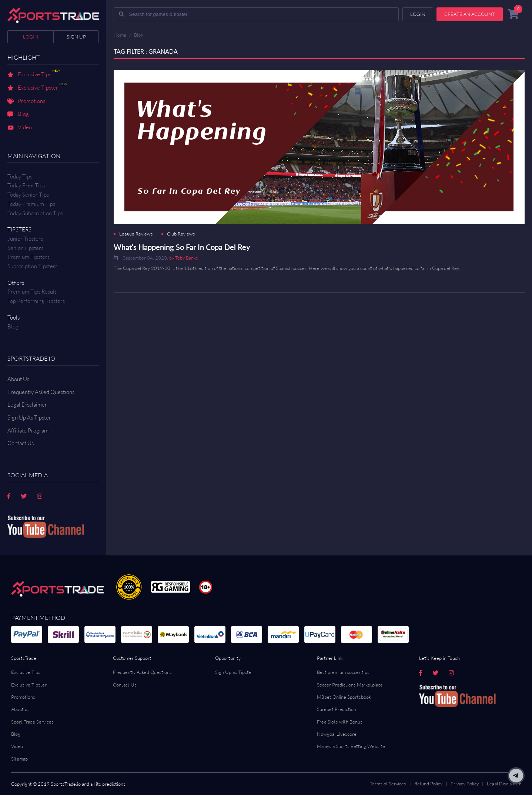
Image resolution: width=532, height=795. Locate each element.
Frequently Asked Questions (41, 392)
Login (31, 37)
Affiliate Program (28, 430)
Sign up (76, 37)
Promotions (26, 101)
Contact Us (125, 685)
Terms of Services (388, 784)
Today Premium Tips (31, 204)
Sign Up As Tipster (29, 417)
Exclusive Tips (34, 75)
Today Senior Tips (28, 195)
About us (20, 709)
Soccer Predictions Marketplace (350, 685)
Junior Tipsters (25, 239)
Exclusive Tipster (37, 88)
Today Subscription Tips (35, 213)
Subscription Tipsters (32, 266)
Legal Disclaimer (27, 405)
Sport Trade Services (32, 722)
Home (120, 35)
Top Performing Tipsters (36, 301)
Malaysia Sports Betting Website (351, 746)
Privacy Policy (465, 784)
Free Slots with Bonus (340, 722)
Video (20, 128)
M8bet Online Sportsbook (344, 697)
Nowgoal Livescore (337, 734)
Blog (18, 114)
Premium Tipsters (29, 257)
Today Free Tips (26, 185)
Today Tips (20, 176)
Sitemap (19, 759)
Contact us (21, 443)
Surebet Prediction (337, 709)
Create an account (470, 14)
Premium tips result (32, 292)
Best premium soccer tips (343, 672)
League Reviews (136, 234)
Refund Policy (428, 784)
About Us (18, 379)
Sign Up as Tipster (234, 672)
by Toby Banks (184, 258)
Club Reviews (181, 234)
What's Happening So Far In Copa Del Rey (182, 247)
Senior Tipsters (25, 248)
